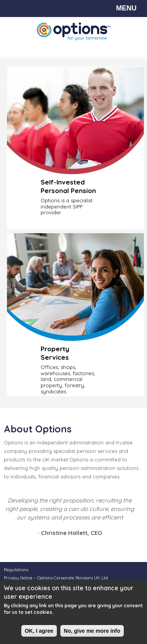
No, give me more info (92, 631)
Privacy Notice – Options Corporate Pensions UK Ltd (56, 578)
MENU (126, 8)
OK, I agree (39, 631)
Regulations (16, 570)
